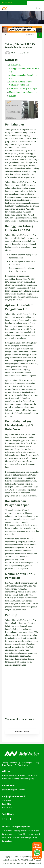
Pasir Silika (7, 804)
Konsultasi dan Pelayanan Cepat (23, 88)
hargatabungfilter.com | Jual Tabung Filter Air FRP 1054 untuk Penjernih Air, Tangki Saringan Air (22, 860)
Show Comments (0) (22, 731)
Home (7, 35)
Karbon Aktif (7, 807)
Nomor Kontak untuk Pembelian (23, 92)
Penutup (13, 96)
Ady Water (6, 801)
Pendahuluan (15, 65)
